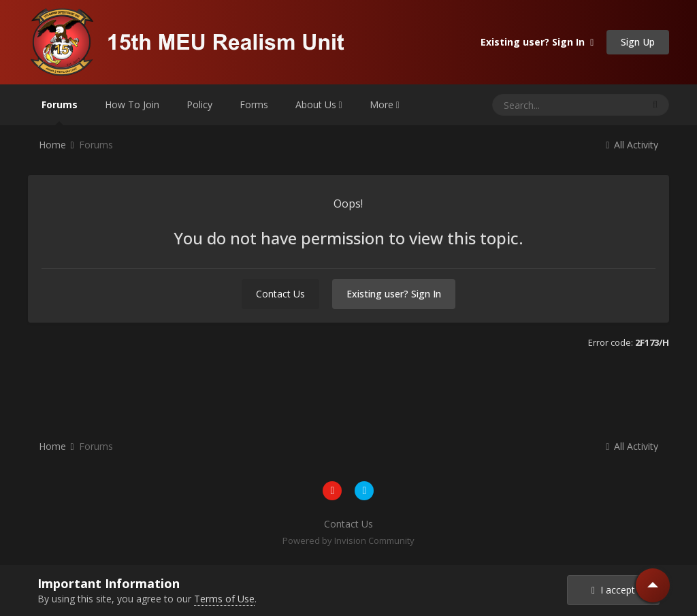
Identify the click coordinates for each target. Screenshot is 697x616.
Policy (199, 104)
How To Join (132, 104)
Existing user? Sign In (537, 42)
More (385, 104)
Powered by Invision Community (348, 540)
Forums (60, 112)
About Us (319, 104)
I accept (613, 590)
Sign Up (638, 42)
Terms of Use (224, 599)
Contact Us (280, 294)
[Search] (541, 105)
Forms (254, 104)
